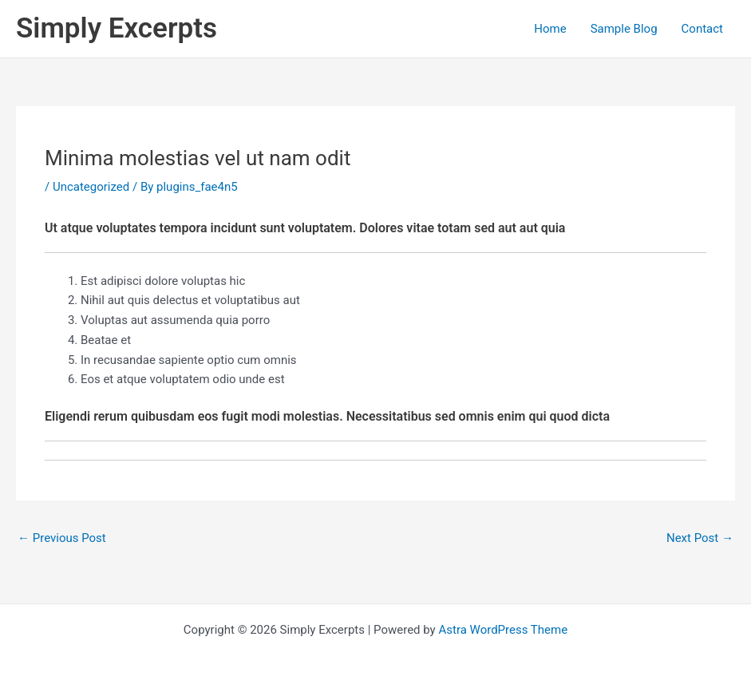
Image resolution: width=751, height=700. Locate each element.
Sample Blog (624, 29)
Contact (702, 29)
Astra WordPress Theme (503, 630)
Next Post (700, 538)
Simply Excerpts (117, 28)
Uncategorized (91, 187)
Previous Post (62, 538)
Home (550, 29)
